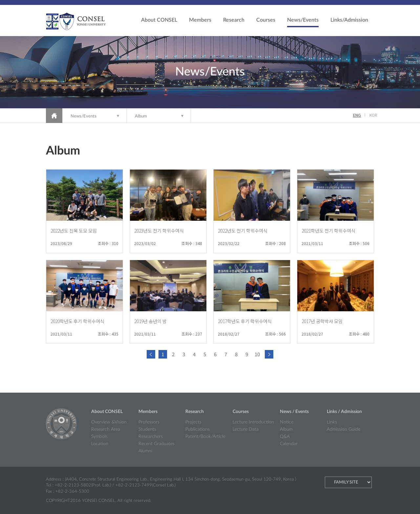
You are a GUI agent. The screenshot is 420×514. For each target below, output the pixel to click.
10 (257, 354)
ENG (357, 115)
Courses (266, 20)
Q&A (285, 437)
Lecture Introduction (253, 422)
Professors (149, 422)
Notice (287, 422)
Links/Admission (349, 20)
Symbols (99, 437)
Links (332, 422)
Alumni (145, 451)
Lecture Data (246, 429)
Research (234, 20)
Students (147, 429)
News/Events (303, 20)
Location (100, 444)
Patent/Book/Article (205, 437)
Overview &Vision (109, 422)
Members (200, 20)
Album (141, 116)
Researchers (151, 437)
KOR (373, 115)
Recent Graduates (157, 444)
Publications (198, 429)
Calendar (289, 444)
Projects (193, 422)
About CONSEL (159, 20)
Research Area (106, 429)
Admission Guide (344, 429)
